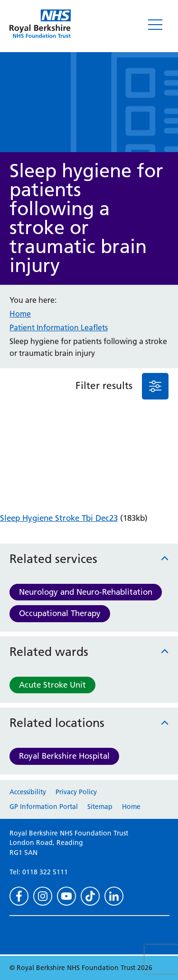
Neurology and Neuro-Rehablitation (86, 592)
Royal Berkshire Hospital (64, 756)
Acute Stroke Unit (52, 685)
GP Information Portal (44, 807)
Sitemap (100, 807)
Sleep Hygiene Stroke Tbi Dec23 (59, 518)
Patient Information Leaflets (59, 327)
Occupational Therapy (60, 613)
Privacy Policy (76, 792)
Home (20, 314)
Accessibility (28, 792)
